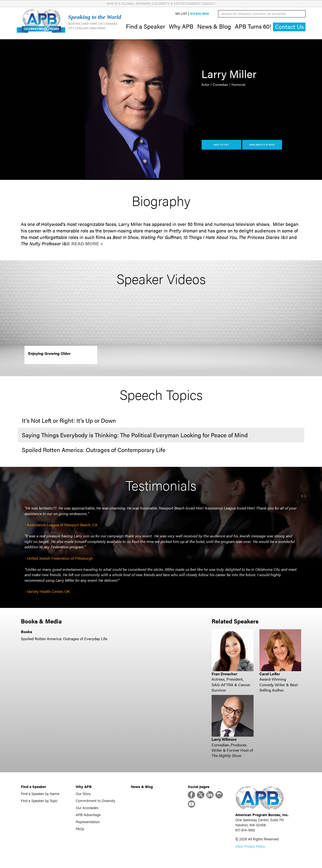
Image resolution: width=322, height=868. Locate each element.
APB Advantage (88, 815)
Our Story (83, 793)
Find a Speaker (145, 26)
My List (181, 14)
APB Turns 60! (253, 26)
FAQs (80, 829)
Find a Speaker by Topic (39, 800)
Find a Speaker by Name (40, 793)
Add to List (221, 145)
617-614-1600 (200, 14)
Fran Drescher (224, 674)
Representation (88, 822)
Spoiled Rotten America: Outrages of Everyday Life (64, 639)
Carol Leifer (270, 674)
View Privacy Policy (250, 846)
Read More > (87, 243)
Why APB (181, 26)
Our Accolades (87, 808)
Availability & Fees (262, 145)
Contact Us (289, 27)
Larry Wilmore (224, 739)
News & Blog (214, 26)
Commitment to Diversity (95, 800)
